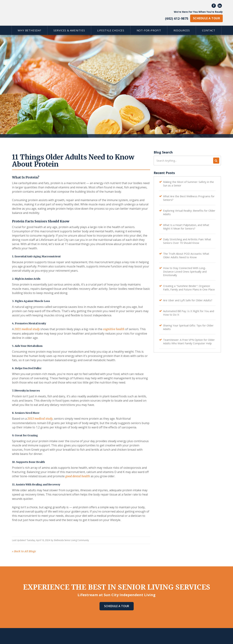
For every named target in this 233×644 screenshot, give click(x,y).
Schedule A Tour (117, 606)
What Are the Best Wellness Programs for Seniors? (189, 198)
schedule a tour (206, 18)
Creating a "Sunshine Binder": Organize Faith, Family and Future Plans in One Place (189, 288)
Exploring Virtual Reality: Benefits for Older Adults (189, 212)
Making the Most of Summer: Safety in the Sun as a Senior (188, 184)
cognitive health (114, 329)
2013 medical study (40, 419)
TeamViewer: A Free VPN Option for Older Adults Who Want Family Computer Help (189, 341)
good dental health (78, 476)
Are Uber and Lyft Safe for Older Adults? (188, 300)
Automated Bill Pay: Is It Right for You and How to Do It (189, 313)
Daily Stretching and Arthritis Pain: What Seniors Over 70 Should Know (187, 241)
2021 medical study (27, 329)
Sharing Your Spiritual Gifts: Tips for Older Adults (188, 327)
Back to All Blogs (24, 551)
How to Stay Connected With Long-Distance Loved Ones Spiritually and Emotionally (185, 271)
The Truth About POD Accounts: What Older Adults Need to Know (186, 255)
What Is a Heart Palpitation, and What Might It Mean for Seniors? (186, 227)
